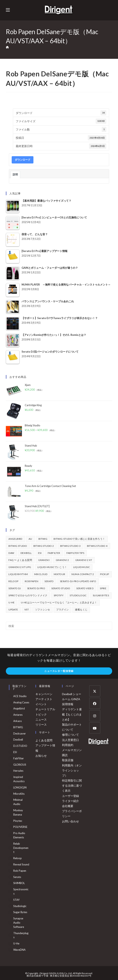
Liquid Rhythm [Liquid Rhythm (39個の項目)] (18, 574)
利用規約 (68, 745)
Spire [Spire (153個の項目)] (103, 588)
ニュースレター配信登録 (59, 671)
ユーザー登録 (70, 796)
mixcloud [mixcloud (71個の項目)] (41, 574)
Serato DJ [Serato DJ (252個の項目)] (15, 588)
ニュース (41, 719)
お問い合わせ (70, 821)
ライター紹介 (70, 801)
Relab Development (21, 848)
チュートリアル (45, 709)
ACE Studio (20, 696)
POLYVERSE (20, 827)
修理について (70, 735)
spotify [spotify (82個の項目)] (59, 595)
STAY (16, 900)
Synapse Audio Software (19, 923)
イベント (41, 704)
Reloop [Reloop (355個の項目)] (13, 581)
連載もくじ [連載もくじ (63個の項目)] (81, 610)
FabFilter (19, 758)
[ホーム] (7, 47)
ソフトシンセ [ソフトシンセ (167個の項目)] (42, 610)
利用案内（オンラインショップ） (72, 770)
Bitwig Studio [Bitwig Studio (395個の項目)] (18, 546)
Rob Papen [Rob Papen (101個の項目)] (32, 581)
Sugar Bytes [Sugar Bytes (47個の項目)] (101, 595)
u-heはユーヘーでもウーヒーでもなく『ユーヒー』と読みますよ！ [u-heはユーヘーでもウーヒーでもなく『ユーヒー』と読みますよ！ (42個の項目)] (59, 602)
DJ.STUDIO (20, 746)
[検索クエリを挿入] (59, 626)
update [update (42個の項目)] (13, 610)
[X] (95, 691)
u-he (16, 943)
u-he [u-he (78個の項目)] (12, 602)
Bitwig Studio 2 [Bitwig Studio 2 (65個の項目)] (44, 546)
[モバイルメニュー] (8, 10)
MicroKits (19, 794)
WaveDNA (19, 950)
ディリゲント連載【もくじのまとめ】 (72, 714)
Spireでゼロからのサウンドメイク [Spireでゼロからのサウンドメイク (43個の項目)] (28, 595)
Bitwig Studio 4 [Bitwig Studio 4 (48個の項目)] (97, 546)
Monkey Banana (18, 812)
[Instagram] (95, 716)
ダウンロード (23, 160)
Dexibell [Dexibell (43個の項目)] (26, 553)
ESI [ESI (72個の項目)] (40, 553)
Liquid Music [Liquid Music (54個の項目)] (82, 567)
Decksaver (20, 733)
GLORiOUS (20, 765)
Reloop (18, 858)
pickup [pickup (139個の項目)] (105, 574)
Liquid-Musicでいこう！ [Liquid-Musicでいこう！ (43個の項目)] (52, 567)
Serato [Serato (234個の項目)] (49, 581)
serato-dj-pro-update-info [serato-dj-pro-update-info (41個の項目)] (78, 581)
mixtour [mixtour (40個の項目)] (60, 574)
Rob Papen (20, 871)
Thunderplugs (21, 935)
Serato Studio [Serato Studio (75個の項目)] (61, 588)
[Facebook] (95, 703)
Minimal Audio (18, 802)
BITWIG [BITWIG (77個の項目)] (43, 539)
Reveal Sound (21, 864)
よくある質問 (44, 740)
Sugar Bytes (20, 912)
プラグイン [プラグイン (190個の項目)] (62, 610)
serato (17, 877)
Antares (18, 715)
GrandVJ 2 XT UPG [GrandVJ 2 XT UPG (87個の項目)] (20, 567)
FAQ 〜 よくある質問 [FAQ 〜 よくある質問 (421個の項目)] (20, 560)
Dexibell (18, 740)
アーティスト (44, 699)
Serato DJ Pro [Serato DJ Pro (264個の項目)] (36, 588)
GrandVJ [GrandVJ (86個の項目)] (44, 560)
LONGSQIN (20, 787)
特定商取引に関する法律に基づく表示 (72, 786)
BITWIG (18, 727)
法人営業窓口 (70, 740)
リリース (41, 724)
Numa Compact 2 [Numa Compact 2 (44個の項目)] (83, 574)
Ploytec (18, 821)
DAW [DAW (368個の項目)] (11, 553)
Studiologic (20, 906)
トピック (41, 714)
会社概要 (68, 806)
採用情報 (68, 704)
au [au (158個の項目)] (30, 539)
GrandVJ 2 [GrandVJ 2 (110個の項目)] (62, 560)
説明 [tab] (15, 174)
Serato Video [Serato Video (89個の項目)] (85, 588)
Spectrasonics (21, 891)
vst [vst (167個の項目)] (27, 610)
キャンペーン (44, 694)
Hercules (18, 771)
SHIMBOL (19, 883)
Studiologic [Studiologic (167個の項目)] (78, 595)
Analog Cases (21, 702)
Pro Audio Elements (19, 835)
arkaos (18, 721)
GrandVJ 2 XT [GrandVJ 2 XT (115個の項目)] (84, 560)
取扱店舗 (68, 760)
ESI (15, 752)
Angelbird (19, 708)
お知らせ (41, 756)
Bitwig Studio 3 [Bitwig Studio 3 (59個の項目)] (70, 546)
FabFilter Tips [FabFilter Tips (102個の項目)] (75, 553)
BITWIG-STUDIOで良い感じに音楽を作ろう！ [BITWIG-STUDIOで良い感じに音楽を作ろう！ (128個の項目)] (79, 539)
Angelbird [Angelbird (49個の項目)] (15, 539)
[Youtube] (95, 728)
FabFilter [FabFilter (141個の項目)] (54, 553)
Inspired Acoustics (19, 779)
